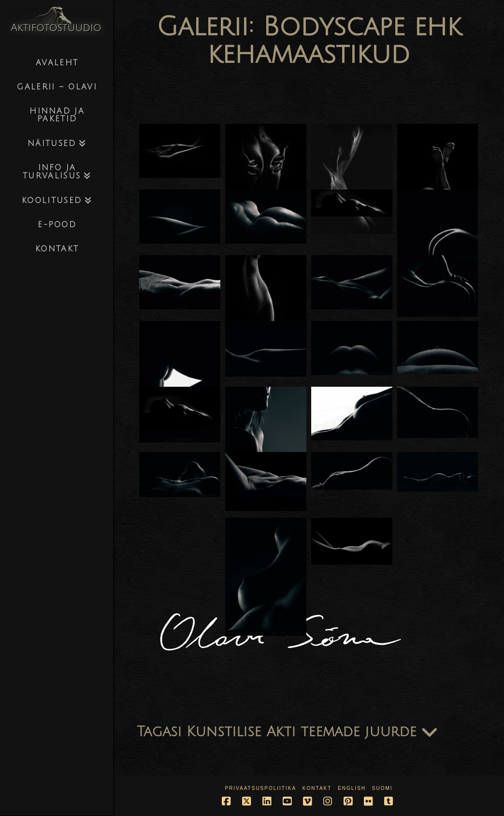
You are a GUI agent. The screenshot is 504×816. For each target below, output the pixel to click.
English (352, 788)
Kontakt (317, 788)
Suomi (382, 788)
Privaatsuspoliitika (260, 788)
